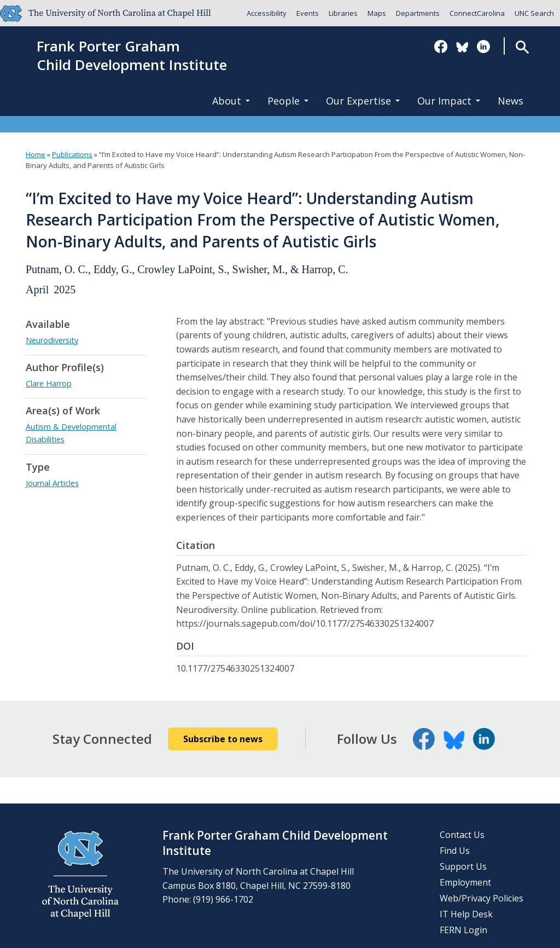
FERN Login (463, 930)
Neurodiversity (52, 340)
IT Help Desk (466, 914)
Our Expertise (363, 101)
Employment (465, 882)
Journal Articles (52, 483)
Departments (418, 13)
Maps (377, 13)
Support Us (463, 866)
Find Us (455, 851)
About (231, 101)
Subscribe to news (223, 739)
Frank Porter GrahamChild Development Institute (132, 56)
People (288, 101)
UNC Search (534, 13)
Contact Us (462, 835)
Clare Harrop (49, 383)
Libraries (343, 13)
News (511, 101)
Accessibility (267, 13)
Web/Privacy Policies (482, 898)
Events (308, 13)
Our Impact (449, 101)
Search (522, 47)
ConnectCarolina (477, 13)
